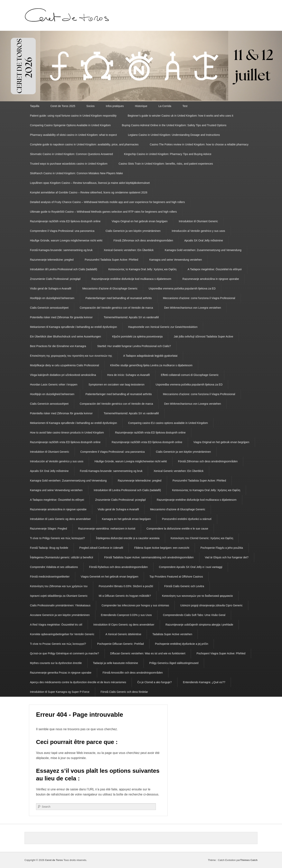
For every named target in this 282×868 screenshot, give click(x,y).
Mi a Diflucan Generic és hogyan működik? (125, 596)
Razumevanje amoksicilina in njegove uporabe (211, 279)
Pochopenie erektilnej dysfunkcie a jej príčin (182, 644)
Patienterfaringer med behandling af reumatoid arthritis (119, 298)
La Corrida (165, 106)
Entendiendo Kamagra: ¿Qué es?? (204, 682)
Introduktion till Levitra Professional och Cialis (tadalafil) (64, 269)
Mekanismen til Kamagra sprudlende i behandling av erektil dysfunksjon (73, 327)
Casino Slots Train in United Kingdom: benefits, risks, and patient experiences (166, 164)
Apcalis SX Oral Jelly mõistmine (204, 240)
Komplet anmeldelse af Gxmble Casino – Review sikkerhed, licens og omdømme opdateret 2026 (89, 192)
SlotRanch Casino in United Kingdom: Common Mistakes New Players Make (76, 173)
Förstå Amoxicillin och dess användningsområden (133, 673)
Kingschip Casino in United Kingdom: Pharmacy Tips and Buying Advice (168, 154)
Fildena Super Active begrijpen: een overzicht (162, 548)
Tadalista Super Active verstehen (172, 634)
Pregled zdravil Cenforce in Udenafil (101, 548)
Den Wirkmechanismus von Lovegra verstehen (193, 308)
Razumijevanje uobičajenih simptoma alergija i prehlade (199, 625)
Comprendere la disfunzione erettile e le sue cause (177, 529)
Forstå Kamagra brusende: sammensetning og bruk (61, 250)
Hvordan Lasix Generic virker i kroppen (54, 385)
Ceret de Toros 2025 (63, 106)
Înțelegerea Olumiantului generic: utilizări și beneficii (61, 557)
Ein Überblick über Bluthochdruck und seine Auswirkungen (66, 336)
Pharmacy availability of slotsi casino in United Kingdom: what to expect (73, 135)
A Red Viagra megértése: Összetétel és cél (56, 625)
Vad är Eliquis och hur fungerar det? (227, 557)
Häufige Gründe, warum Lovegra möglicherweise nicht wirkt (66, 240)
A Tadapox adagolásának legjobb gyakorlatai (150, 356)
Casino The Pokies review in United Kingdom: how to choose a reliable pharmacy (199, 144)
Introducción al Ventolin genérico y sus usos (198, 231)
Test (185, 106)
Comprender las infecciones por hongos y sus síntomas (135, 605)
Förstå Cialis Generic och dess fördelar (124, 692)
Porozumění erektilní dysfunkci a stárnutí (187, 519)
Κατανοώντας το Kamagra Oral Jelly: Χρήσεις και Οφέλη (142, 269)
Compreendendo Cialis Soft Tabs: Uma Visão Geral (194, 615)
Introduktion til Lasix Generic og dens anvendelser (60, 519)
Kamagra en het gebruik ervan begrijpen (127, 519)
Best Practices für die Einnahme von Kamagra (58, 346)
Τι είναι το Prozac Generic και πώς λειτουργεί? (58, 644)
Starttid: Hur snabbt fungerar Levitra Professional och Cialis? (134, 346)
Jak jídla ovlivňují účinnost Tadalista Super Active (203, 336)
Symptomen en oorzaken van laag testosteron (117, 385)
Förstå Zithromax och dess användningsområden (143, 240)
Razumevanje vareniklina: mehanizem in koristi (107, 529)
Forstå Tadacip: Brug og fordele (49, 548)
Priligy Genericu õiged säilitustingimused (174, 663)
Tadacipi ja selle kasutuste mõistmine (116, 663)
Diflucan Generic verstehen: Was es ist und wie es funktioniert (148, 653)
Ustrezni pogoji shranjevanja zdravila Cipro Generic (211, 605)
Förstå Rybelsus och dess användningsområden (118, 567)
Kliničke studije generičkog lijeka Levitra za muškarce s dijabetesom (151, 365)
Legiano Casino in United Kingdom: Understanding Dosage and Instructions (174, 135)
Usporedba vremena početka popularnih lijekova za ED (182, 288)
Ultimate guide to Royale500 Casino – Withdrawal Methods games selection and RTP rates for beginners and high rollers (103, 212)
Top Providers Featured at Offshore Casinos (176, 577)
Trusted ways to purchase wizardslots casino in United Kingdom (69, 164)
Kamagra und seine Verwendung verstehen (176, 260)
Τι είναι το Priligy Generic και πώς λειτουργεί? (57, 538)
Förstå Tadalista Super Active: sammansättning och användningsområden (149, 557)
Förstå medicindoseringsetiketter (50, 577)
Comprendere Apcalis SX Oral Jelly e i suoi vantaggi (191, 567)
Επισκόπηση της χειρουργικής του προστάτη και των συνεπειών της (71, 356)
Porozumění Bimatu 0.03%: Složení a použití (126, 586)
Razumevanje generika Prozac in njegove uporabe (61, 673)
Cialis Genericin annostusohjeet (49, 308)
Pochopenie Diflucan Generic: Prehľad (120, 644)
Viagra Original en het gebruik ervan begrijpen (140, 221)
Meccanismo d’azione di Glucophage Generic (110, 288)
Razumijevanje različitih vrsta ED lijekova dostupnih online (65, 221)
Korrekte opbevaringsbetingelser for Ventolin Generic (62, 634)
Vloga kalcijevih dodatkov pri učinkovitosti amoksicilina (63, 375)
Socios (90, 106)
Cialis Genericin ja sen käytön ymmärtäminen (133, 231)
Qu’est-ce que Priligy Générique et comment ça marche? (65, 653)
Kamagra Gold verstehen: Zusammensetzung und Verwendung (203, 250)
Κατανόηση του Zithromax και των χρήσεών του (59, 586)
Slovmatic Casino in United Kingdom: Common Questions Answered (71, 154)
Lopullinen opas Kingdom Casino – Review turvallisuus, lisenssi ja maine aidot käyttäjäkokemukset (90, 183)
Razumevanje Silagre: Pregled (48, 529)
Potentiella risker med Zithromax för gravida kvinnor (61, 317)
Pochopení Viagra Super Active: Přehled (221, 653)
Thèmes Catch (249, 860)
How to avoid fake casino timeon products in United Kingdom (67, 433)
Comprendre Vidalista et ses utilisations (54, 567)
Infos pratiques (115, 106)
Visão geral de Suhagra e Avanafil (51, 288)
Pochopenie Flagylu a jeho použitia (222, 548)
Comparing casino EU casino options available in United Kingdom (168, 423)
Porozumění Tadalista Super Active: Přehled (112, 260)
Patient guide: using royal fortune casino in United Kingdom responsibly (73, 116)
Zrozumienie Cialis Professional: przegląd (55, 279)
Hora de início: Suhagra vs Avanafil (128, 375)
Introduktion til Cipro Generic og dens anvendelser (124, 625)
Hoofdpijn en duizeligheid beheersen (52, 298)
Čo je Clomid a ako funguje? (155, 682)
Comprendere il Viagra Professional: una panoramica (62, 231)
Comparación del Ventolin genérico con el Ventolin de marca (116, 308)
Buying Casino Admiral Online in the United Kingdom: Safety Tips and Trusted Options (174, 125)
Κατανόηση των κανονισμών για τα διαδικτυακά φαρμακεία (197, 596)
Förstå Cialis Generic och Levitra (184, 586)
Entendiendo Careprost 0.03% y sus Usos (126, 615)
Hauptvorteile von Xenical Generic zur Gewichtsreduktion (163, 327)
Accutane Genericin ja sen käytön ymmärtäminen (60, 615)
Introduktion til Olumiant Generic (198, 221)
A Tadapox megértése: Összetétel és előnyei (215, 269)
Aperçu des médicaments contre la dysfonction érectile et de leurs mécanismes (78, 682)
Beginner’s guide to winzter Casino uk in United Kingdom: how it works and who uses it (180, 116)
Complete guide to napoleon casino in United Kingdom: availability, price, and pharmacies (84, 144)
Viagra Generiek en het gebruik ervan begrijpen (109, 577)
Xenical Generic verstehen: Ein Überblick (129, 250)
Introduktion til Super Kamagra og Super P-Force (60, 692)
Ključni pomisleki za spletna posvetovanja (137, 336)
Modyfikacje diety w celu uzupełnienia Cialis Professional (65, 365)
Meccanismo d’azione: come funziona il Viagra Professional (199, 298)
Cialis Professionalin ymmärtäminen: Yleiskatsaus (60, 605)
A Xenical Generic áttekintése (123, 634)
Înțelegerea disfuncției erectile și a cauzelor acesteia (128, 538)
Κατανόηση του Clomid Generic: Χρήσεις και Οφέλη (202, 538)
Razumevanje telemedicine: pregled (52, 260)
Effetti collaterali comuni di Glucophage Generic (190, 375)
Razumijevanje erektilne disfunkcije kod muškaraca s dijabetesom (132, 279)
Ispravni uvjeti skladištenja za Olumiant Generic (59, 596)
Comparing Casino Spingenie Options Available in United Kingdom (70, 125)
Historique (141, 106)
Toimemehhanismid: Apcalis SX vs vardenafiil (131, 317)
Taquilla (35, 106)
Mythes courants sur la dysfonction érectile (56, 663)
